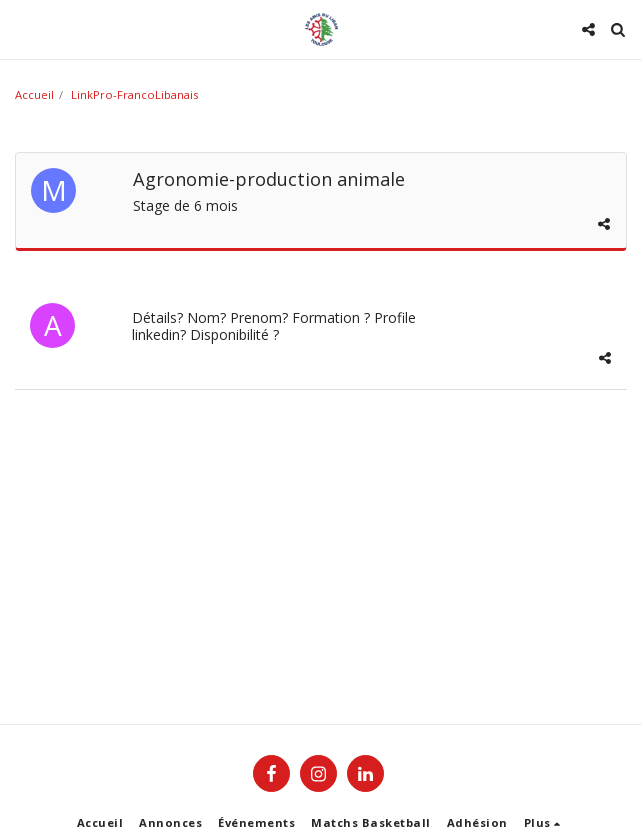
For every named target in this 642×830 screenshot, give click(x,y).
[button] (22, 28)
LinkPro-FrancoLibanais (134, 94)
